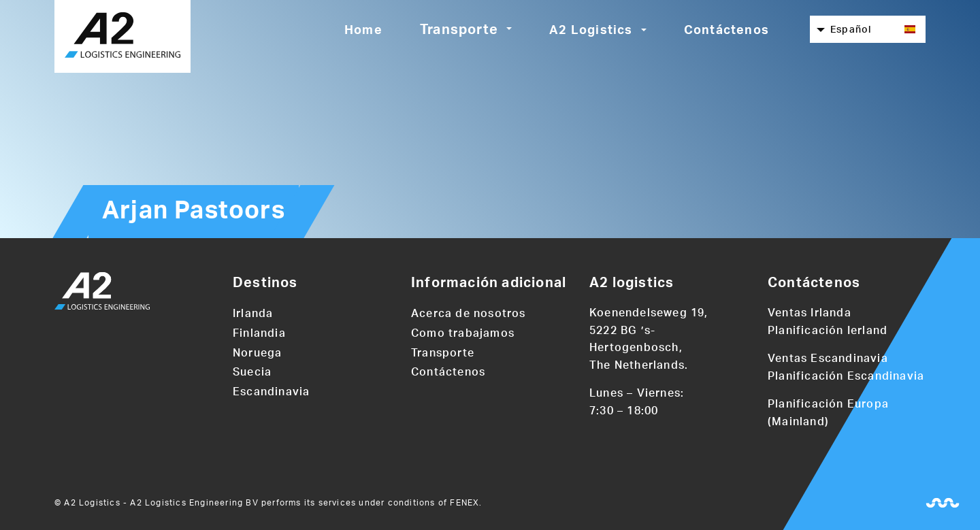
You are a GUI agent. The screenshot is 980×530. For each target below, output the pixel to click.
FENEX (464, 503)
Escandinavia (271, 392)
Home (363, 31)
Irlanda (253, 314)
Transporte (459, 30)
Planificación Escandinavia (846, 376)
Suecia (252, 372)
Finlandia (259, 333)
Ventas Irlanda (810, 313)
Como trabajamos (463, 333)
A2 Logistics (591, 31)
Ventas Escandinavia (828, 359)
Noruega (257, 353)
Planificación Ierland (828, 331)
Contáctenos (726, 31)
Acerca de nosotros (469, 314)
